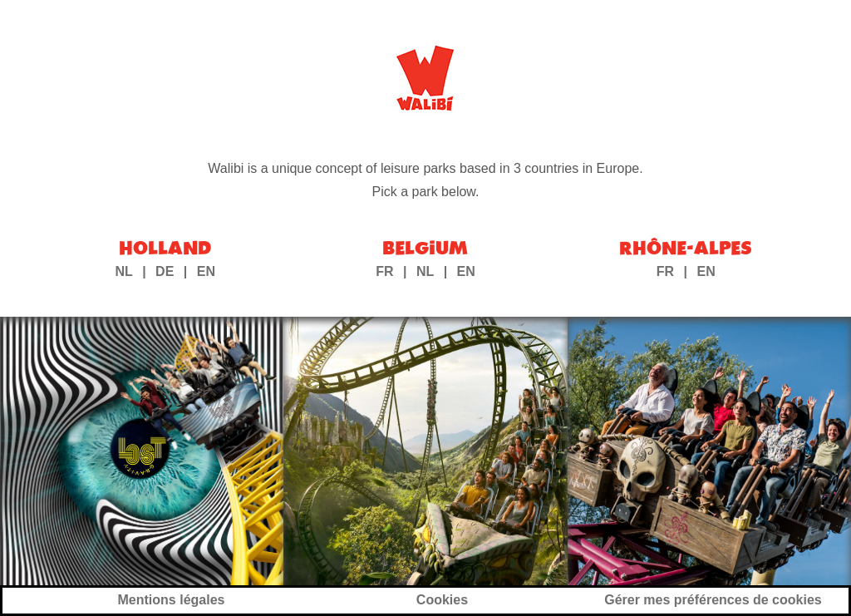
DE (165, 271)
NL (123, 271)
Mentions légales (172, 600)
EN (206, 271)
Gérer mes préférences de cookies (713, 600)
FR (384, 271)
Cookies (442, 600)
